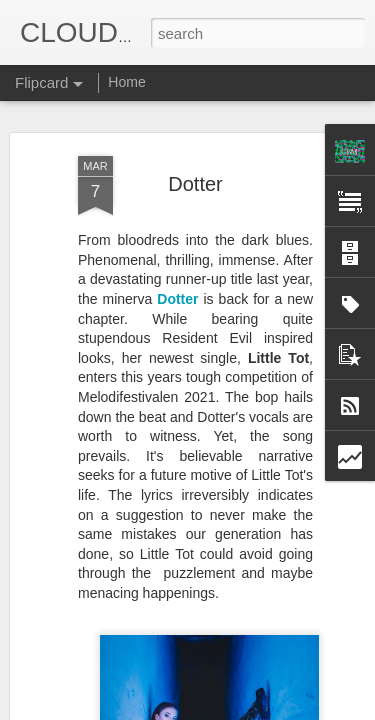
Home (126, 82)
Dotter (195, 135)
